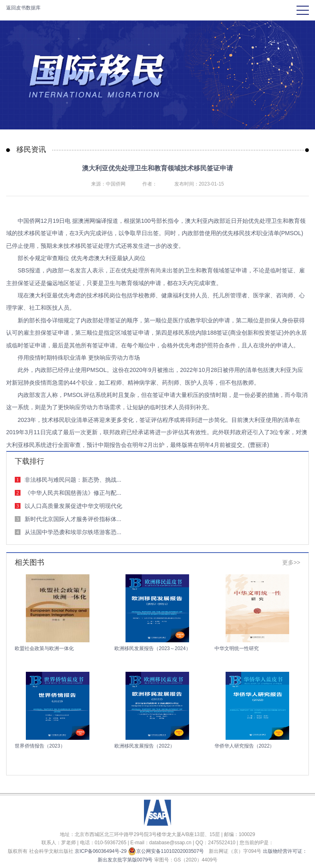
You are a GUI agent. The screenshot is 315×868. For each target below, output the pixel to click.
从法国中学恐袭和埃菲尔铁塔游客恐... (73, 532)
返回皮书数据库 (23, 8)
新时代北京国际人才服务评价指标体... (73, 519)
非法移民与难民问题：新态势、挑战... (73, 480)
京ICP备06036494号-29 (101, 851)
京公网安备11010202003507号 (166, 851)
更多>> (291, 562)
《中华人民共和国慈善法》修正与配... (73, 493)
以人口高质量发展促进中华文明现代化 (73, 506)
